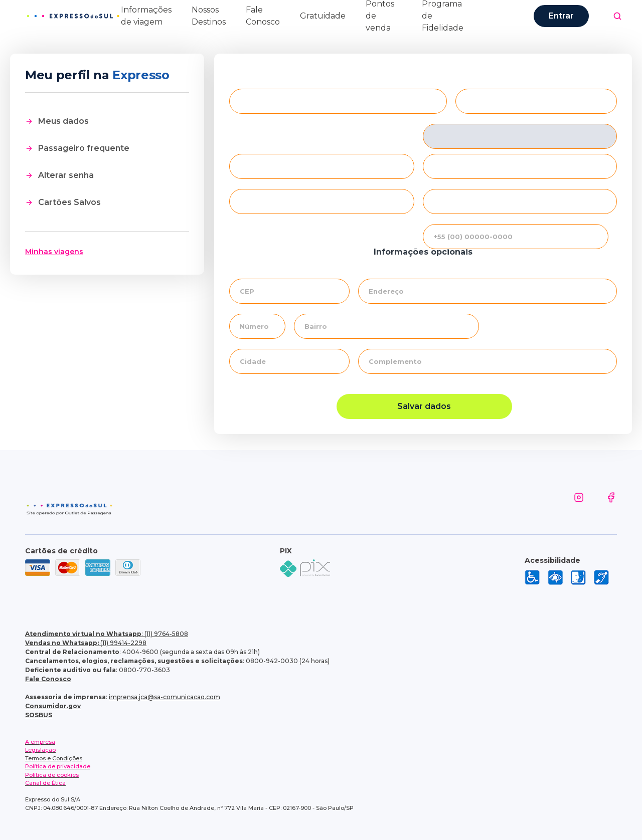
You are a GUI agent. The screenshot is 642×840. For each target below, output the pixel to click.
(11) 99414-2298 (86, 643)
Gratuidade (323, 16)
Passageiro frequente (84, 148)
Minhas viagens (54, 252)
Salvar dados (424, 406)
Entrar (561, 16)
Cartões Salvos (69, 202)
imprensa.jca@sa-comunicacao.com (165, 697)
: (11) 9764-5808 (107, 634)
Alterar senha (66, 175)
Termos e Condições (54, 758)
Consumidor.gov (53, 706)
